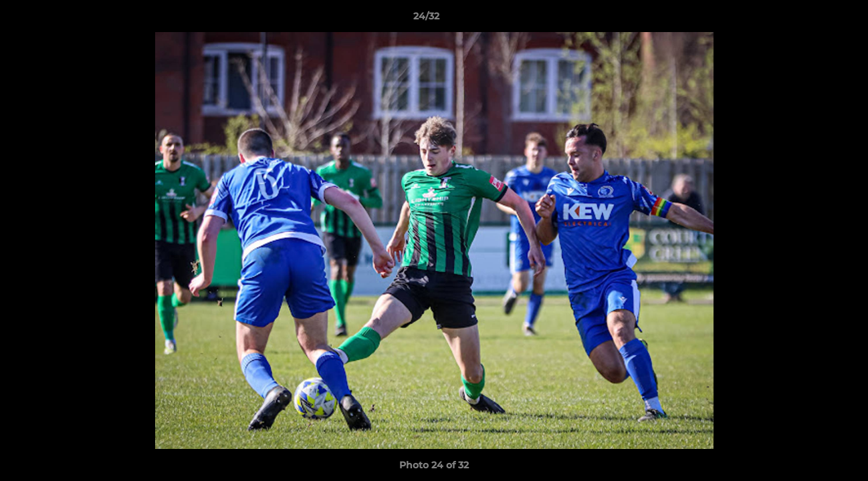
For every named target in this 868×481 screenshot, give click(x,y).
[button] (812, 19)
